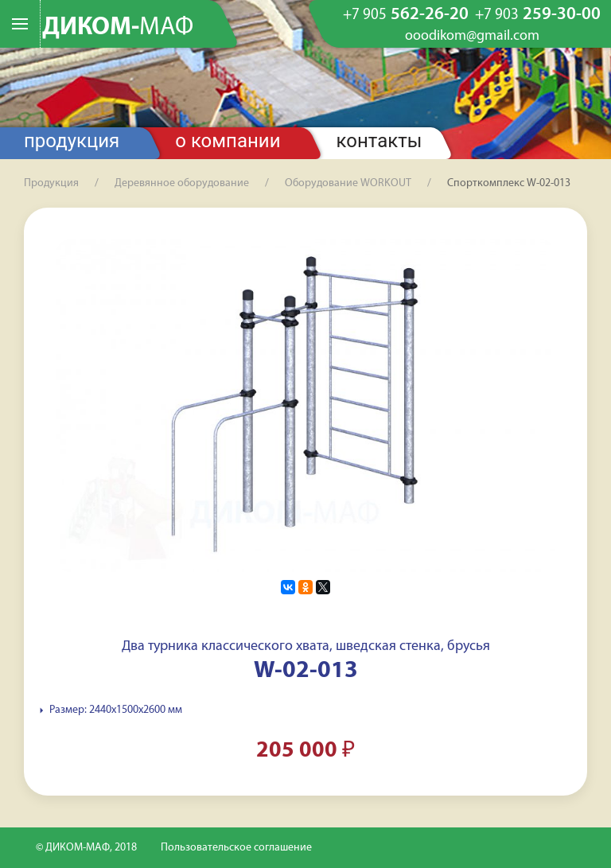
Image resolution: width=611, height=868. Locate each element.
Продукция (72, 141)
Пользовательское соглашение (236, 848)
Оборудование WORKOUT (348, 183)
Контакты (379, 141)
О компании (228, 141)
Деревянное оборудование (182, 183)
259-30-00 (538, 15)
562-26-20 (406, 15)
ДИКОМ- (118, 28)
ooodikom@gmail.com (472, 37)
